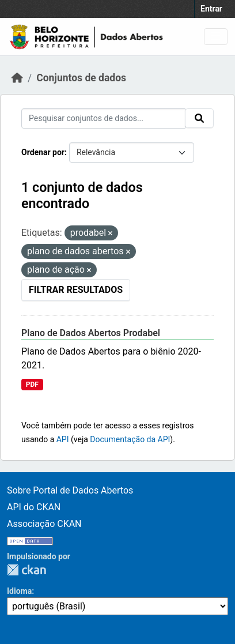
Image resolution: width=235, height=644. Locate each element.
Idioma (19, 591)
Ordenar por (43, 152)
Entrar (211, 9)
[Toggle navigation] (216, 37)
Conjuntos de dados (81, 78)
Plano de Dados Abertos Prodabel (91, 333)
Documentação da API (130, 439)
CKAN (26, 570)
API (63, 439)
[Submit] (199, 118)
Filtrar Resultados (76, 290)
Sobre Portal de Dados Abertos (70, 490)
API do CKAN (34, 507)
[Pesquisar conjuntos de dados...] (103, 118)
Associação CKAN (44, 524)
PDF (32, 385)
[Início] (17, 78)
